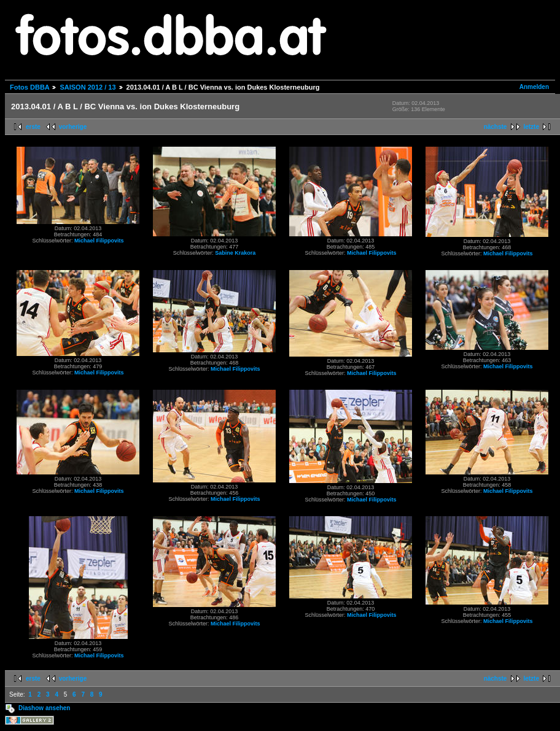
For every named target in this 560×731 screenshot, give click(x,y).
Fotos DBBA (29, 87)
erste (33, 127)
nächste (496, 127)
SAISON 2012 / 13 (87, 87)
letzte (531, 127)
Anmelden (534, 87)
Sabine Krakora (235, 253)
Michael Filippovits (99, 241)
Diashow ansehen (44, 708)
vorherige (73, 127)
